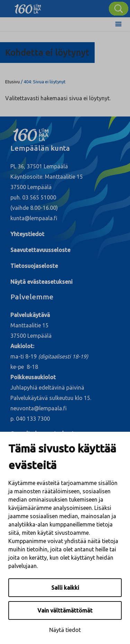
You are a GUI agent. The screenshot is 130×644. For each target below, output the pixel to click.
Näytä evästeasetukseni (41, 282)
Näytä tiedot (65, 630)
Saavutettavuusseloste (40, 250)
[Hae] (119, 9)
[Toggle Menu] (118, 24)
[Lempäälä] (28, 7)
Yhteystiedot (27, 234)
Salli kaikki (65, 588)
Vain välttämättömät (65, 610)
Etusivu (12, 82)
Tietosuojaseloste (34, 266)
